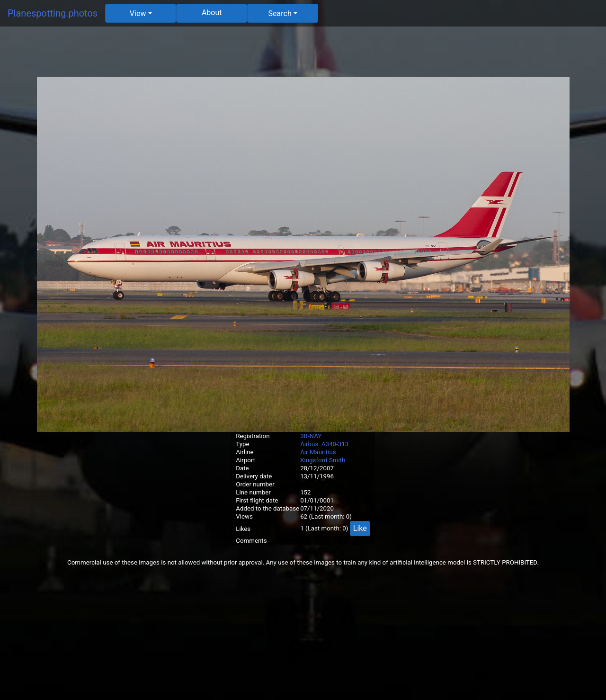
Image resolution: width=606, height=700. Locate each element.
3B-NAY (311, 436)
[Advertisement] (303, 55)
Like (360, 528)
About (212, 13)
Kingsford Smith (323, 460)
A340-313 (335, 444)
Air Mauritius (318, 452)
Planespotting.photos (53, 13)
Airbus (309, 444)
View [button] (138, 13)
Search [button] (280, 13)
